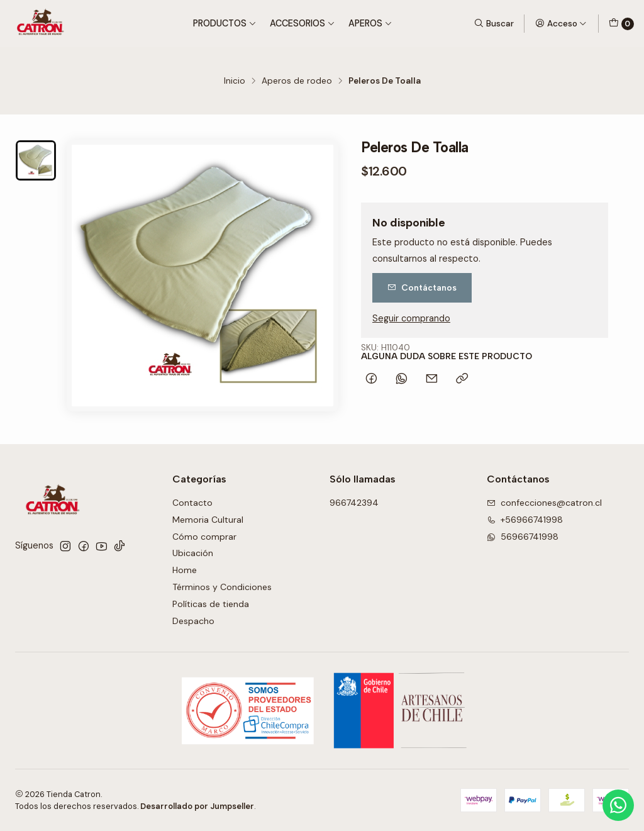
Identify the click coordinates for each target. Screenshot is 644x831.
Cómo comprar (204, 537)
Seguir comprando (411, 318)
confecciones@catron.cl (544, 503)
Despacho (193, 621)
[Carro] (621, 24)
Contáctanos (422, 287)
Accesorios (303, 23)
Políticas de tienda (211, 604)
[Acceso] (561, 23)
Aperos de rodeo (297, 81)
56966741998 (523, 537)
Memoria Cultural (208, 520)
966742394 (354, 503)
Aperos (370, 23)
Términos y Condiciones (222, 587)
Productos (225, 23)
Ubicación (193, 553)
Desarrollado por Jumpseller (197, 806)
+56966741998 (525, 520)
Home (185, 570)
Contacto (192, 503)
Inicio (235, 81)
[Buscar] (494, 23)
